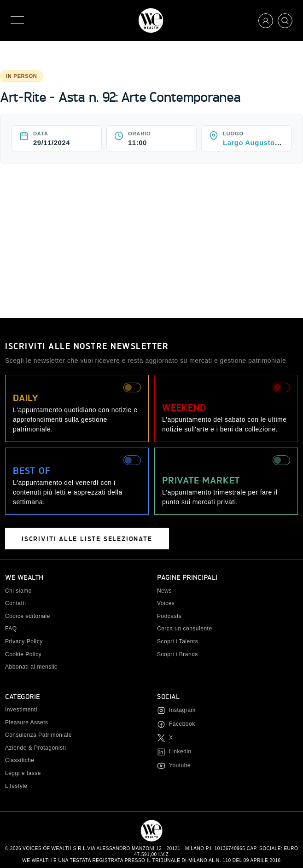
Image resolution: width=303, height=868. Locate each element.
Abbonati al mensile (31, 667)
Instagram (182, 710)
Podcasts (169, 616)
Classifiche (20, 760)
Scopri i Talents (178, 641)
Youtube (180, 765)
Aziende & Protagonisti (35, 748)
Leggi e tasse (23, 773)
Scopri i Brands (178, 654)
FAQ (11, 629)
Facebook (182, 724)
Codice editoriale (28, 616)
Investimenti (21, 710)
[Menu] (17, 20)
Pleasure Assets (27, 722)
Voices (166, 603)
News (164, 591)
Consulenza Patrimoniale (38, 735)
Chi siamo (18, 591)
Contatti (15, 603)
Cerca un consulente (185, 629)
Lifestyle (16, 786)
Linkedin (180, 751)
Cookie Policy (23, 654)
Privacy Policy (24, 641)
